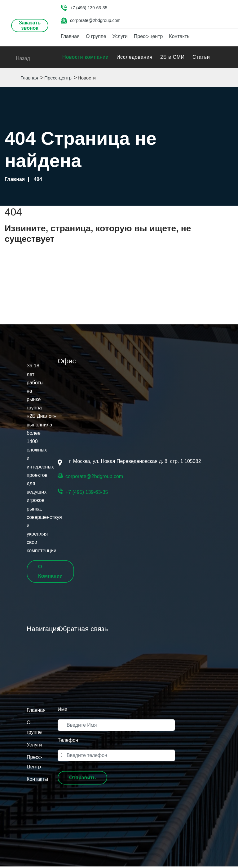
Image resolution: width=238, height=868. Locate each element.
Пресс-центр (148, 37)
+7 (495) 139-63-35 (89, 8)
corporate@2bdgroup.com (95, 20)
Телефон (68, 742)
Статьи (201, 59)
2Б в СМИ (172, 59)
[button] (82, 780)
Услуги (120, 37)
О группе (96, 37)
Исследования (134, 59)
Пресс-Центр (34, 764)
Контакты (180, 37)
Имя (62, 711)
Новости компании (86, 59)
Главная (70, 37)
